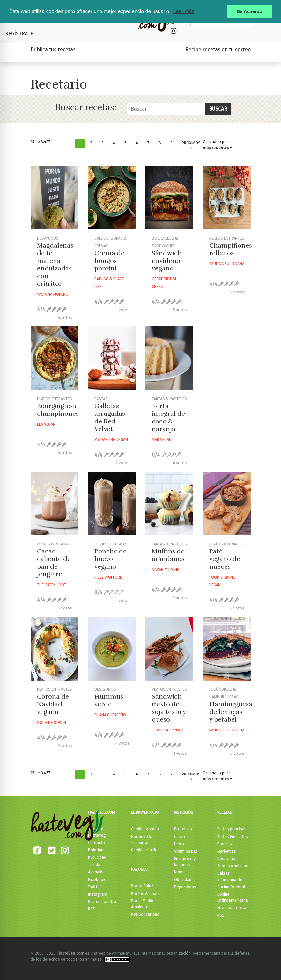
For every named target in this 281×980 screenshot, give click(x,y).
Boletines (97, 850)
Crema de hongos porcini (109, 261)
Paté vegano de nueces (225, 559)
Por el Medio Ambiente (142, 904)
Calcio (180, 836)
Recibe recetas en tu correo (218, 50)
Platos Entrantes (233, 836)
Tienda (94, 865)
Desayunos (227, 858)
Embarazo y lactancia (185, 861)
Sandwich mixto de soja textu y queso (169, 708)
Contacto (96, 843)
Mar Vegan (162, 440)
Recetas (225, 812)
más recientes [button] (216, 148)
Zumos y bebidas (233, 866)
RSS (92, 909)
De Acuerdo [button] (249, 11)
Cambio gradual (145, 829)
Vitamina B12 (186, 851)
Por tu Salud (142, 886)
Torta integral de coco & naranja (168, 418)
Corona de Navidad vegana (53, 704)
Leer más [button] (184, 11)
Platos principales (233, 829)
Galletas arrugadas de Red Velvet (110, 418)
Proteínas (183, 829)
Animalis (96, 872)
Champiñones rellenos (231, 249)
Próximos (191, 145)
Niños (179, 872)
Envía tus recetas (233, 908)
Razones (139, 869)
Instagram (98, 894)
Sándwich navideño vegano (167, 261)
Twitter (95, 887)
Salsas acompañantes (231, 876)
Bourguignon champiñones (58, 410)
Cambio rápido (144, 850)
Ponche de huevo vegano (111, 559)
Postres (225, 844)
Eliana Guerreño (110, 715)
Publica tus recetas (53, 50)
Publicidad (97, 857)
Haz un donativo (103, 901)
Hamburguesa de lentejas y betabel (231, 712)
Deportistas (185, 887)
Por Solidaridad (145, 914)
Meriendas (227, 851)
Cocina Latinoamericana (233, 897)
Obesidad (183, 879)
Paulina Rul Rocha (227, 264)
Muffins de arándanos (168, 555)
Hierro (180, 844)
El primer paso (145, 812)
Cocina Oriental (231, 887)
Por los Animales (146, 894)
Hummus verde (109, 700)
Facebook (97, 879)
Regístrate (19, 34)
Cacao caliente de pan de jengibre (54, 563)
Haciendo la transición (142, 839)
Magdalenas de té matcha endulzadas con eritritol (55, 265)
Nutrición (184, 812)
